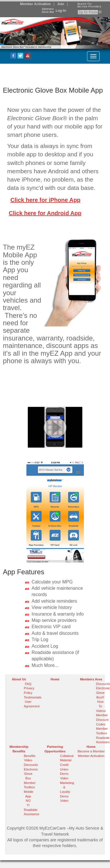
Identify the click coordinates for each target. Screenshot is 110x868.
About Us (19, 679)
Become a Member (91, 751)
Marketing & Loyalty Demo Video (67, 792)
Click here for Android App (45, 213)
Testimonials (33, 697)
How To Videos (101, 706)
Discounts (31, 765)
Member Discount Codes (102, 720)
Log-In (53, 11)
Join (61, 4)
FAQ (28, 684)
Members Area (91, 679)
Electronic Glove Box (31, 774)
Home (55, 679)
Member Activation (35, 4)
